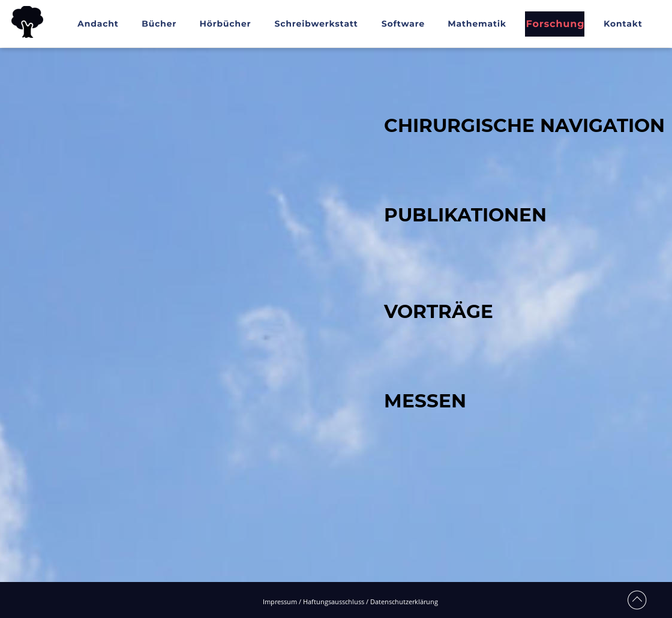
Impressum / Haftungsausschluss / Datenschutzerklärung (350, 601)
